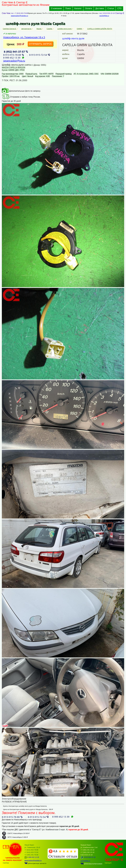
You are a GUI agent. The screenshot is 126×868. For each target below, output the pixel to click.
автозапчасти (26, 29)
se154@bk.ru (104, 16)
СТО (119, 8)
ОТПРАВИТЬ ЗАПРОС (40, 44)
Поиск (68, 8)
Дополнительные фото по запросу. (21, 91)
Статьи (111, 8)
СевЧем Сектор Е (10, 29)
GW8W (80, 29)
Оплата (89, 8)
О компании (56, 8)
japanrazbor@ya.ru (14, 61)
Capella (50, 29)
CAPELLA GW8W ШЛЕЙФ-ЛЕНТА (100, 29)
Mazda (39, 29)
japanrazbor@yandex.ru (20, 16)
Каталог (78, 8)
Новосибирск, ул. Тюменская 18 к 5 (24, 37)
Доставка (100, 8)
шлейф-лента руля (65, 29)
